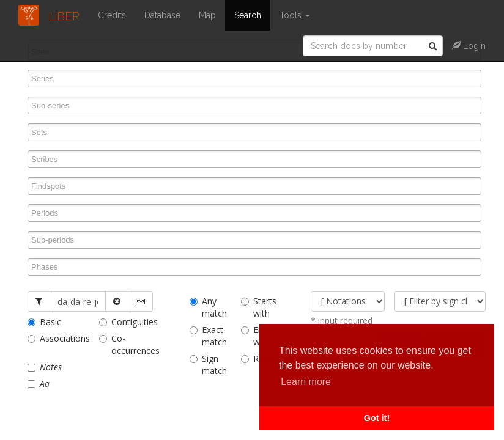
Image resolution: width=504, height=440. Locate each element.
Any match (206, 307)
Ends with (257, 336)
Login (469, 46)
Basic (44, 322)
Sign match (206, 365)
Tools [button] (295, 15)
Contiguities (126, 322)
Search (248, 15)
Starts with (258, 307)
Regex (258, 358)
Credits (112, 15)
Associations (54, 338)
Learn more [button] (306, 382)
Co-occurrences (126, 344)
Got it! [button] (377, 418)
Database (162, 15)
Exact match (206, 336)
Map (207, 15)
